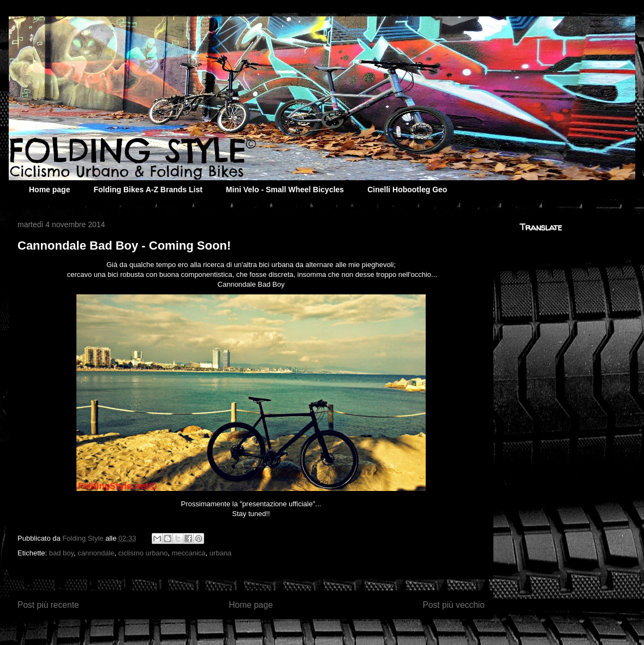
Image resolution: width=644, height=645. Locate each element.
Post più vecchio (454, 605)
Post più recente (48, 605)
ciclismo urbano (143, 553)
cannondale (96, 553)
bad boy (61, 553)
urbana (220, 553)
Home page (49, 190)
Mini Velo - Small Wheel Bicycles (285, 190)
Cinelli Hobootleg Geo (407, 190)
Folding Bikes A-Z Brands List (148, 190)
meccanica (188, 553)
